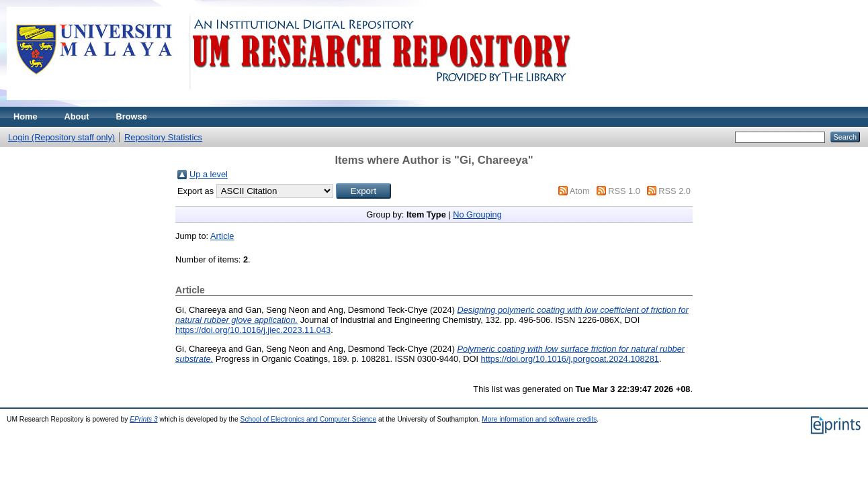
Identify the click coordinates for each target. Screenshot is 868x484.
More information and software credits (539, 419)
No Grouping (477, 214)
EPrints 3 (144, 419)
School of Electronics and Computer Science (309, 419)
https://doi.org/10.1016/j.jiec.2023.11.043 (253, 330)
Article (222, 236)
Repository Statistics (163, 137)
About (77, 116)
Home (26, 116)
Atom (580, 191)
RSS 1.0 (624, 191)
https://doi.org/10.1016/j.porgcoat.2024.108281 (570, 359)
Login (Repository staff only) (61, 137)
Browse (132, 116)
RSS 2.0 (675, 191)
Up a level (209, 174)
